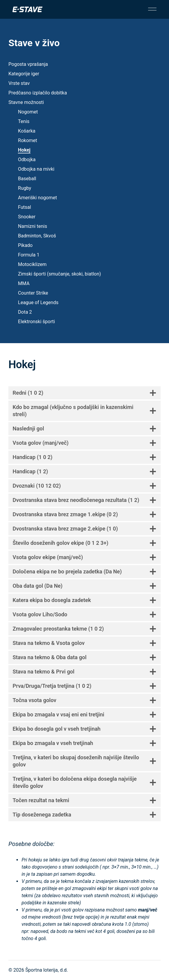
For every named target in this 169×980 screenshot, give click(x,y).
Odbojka (27, 160)
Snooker (27, 217)
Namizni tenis (32, 226)
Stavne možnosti (26, 102)
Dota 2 (25, 312)
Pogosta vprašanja (28, 64)
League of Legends (38, 302)
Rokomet (27, 140)
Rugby (24, 188)
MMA (24, 283)
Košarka (27, 131)
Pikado (25, 245)
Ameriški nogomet (37, 198)
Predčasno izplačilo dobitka (38, 93)
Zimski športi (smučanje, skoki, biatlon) (59, 274)
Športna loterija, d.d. (47, 970)
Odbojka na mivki (36, 169)
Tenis (24, 121)
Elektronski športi (36, 322)
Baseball (27, 179)
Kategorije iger (24, 74)
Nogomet (28, 112)
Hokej (24, 150)
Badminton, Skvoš (37, 236)
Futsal (24, 207)
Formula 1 (29, 255)
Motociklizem (32, 264)
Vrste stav (19, 83)
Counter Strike (33, 293)
